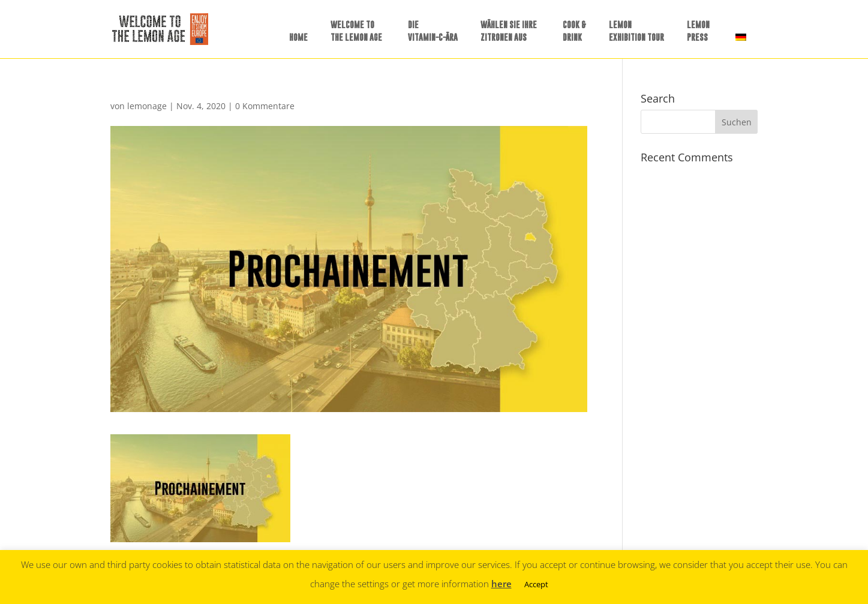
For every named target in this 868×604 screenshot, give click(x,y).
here (501, 584)
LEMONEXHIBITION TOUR (636, 31)
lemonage (147, 106)
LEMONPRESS (698, 31)
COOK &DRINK (574, 31)
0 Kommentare (265, 106)
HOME (298, 37)
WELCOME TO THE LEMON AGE (356, 31)
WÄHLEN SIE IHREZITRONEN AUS (509, 31)
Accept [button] (536, 584)
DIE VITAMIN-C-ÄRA (433, 31)
